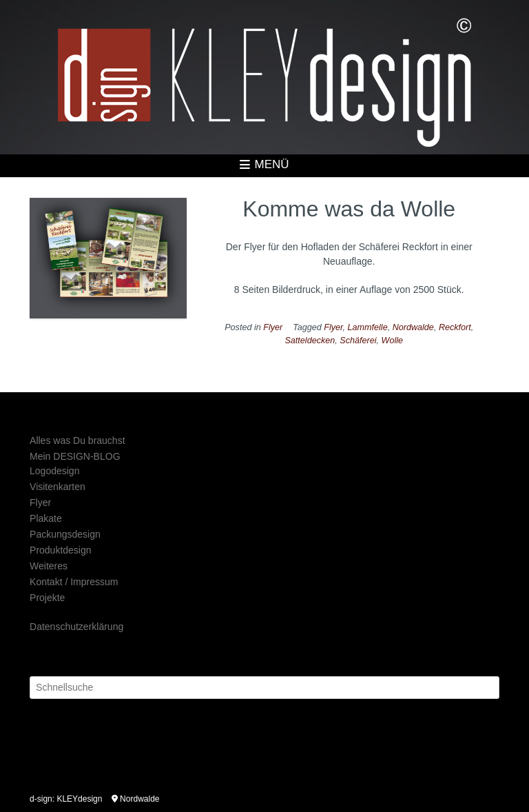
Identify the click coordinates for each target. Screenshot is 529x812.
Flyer (273, 327)
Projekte (47, 598)
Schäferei (358, 341)
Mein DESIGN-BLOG (75, 456)
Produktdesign (61, 550)
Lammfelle (368, 327)
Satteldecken (310, 341)
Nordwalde (413, 327)
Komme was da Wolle (349, 209)
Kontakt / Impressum (74, 582)
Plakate (46, 518)
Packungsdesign (65, 534)
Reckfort (455, 327)
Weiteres (49, 566)
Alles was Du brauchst (77, 440)
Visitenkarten (58, 487)
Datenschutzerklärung (76, 627)
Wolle (393, 341)
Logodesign (54, 471)
